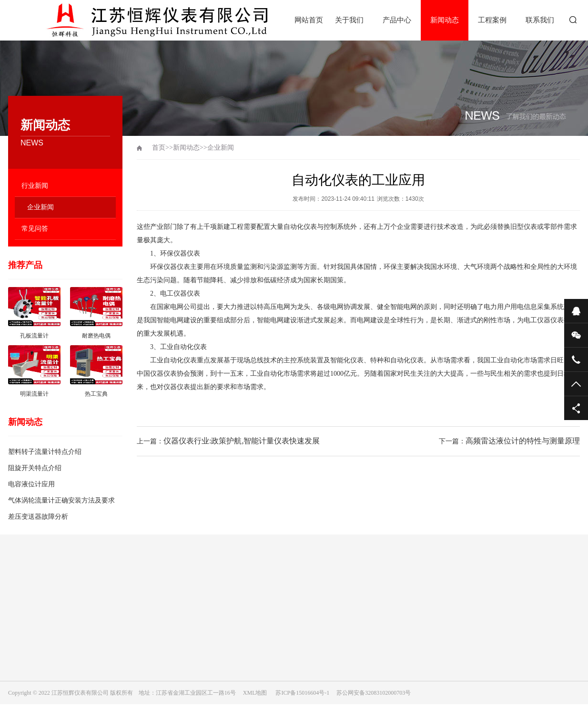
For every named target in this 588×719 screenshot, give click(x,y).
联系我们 (540, 20)
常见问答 (35, 229)
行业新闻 (35, 186)
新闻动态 (445, 20)
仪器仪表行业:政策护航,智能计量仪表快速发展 (242, 441)
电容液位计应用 (31, 484)
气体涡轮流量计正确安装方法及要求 (61, 500)
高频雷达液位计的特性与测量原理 (523, 441)
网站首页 (309, 20)
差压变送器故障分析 (38, 517)
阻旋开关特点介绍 (35, 468)
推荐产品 (25, 265)
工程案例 (492, 20)
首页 (159, 148)
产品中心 (397, 20)
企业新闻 (41, 207)
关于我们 (349, 20)
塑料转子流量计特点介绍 (45, 452)
